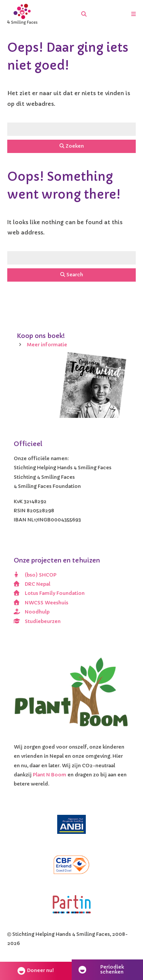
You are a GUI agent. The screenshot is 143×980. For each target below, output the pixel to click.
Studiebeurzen (37, 621)
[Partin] (72, 904)
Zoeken (72, 146)
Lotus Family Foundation (49, 593)
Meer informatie (47, 345)
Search (72, 275)
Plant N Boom (50, 775)
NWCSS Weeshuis (41, 603)
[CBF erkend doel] (72, 865)
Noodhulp (32, 612)
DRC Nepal (32, 584)
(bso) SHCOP (35, 575)
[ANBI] (72, 824)
